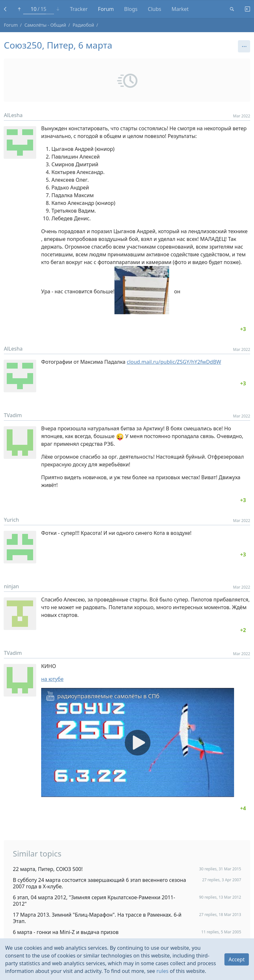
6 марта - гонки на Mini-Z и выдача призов (66, 932)
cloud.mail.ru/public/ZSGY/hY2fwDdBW (174, 362)
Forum (11, 25)
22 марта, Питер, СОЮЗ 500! (48, 869)
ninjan (11, 586)
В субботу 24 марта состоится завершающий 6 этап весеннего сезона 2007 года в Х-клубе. (100, 883)
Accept (237, 959)
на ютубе (52, 679)
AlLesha (13, 115)
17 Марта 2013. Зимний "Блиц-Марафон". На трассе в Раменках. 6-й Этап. (97, 918)
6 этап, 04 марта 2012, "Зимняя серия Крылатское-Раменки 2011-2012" (94, 901)
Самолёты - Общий (45, 25)
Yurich (11, 520)
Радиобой (83, 25)
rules (163, 971)
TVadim (13, 415)
